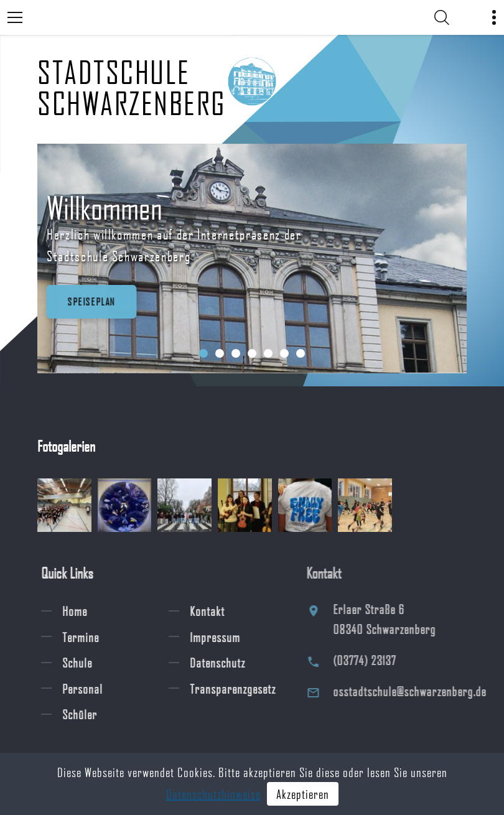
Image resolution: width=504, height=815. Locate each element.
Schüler (89, 714)
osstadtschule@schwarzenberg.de (422, 691)
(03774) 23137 (377, 660)
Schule (86, 663)
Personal (92, 688)
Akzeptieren (303, 794)
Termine (90, 636)
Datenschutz (227, 663)
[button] (203, 353)
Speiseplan (89, 301)
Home (84, 611)
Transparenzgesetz (242, 688)
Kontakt (217, 611)
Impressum (224, 636)
